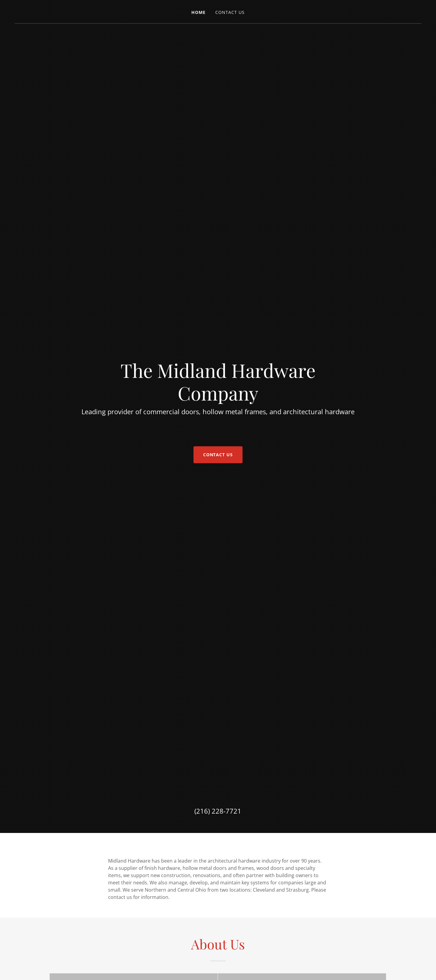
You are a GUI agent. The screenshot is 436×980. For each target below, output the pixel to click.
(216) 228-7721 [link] (218, 811)
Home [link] (198, 12)
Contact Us (218, 455)
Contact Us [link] (230, 12)
